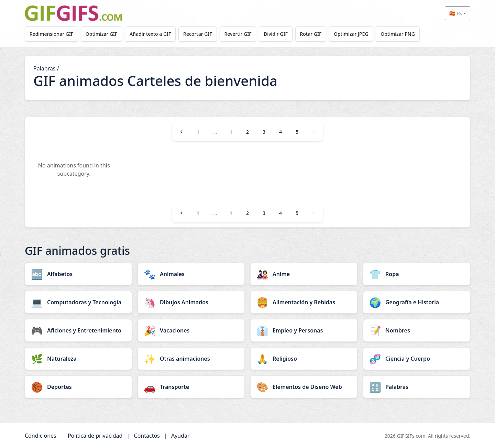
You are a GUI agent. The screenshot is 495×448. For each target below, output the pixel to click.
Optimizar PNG (398, 34)
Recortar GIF (198, 34)
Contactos (147, 436)
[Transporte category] (191, 387)
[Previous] (181, 132)
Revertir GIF (238, 34)
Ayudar (180, 436)
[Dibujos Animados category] (191, 302)
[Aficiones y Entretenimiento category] (78, 330)
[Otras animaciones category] (191, 359)
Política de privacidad (95, 436)
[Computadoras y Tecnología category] (78, 302)
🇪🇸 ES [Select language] (455, 13)
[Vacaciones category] (191, 330)
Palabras (45, 68)
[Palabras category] (417, 387)
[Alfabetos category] (78, 274)
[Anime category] (304, 274)
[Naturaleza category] (78, 359)
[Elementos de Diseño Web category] (304, 387)
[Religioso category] (304, 359)
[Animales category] (191, 274)
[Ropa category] (417, 274)
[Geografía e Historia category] (417, 302)
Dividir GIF (276, 34)
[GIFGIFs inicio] (73, 13)
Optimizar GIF (102, 34)
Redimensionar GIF (51, 34)
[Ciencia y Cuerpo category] (417, 359)
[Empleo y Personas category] (304, 330)
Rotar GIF (311, 34)
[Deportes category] (78, 387)
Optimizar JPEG (351, 34)
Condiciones (41, 436)
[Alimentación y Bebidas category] (304, 302)
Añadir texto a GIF (150, 34)
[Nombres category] (417, 330)
